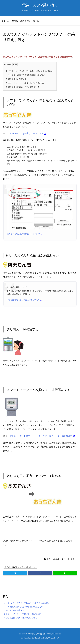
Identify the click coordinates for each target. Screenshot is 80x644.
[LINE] (65, 573)
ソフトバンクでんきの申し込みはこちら (24, 133)
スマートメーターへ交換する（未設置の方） (25, 83)
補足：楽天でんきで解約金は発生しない (26, 75)
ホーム (6, 21)
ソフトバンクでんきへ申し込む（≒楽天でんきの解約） (30, 71)
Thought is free (53, 638)
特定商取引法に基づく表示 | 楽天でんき (23, 300)
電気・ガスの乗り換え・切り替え (27, 21)
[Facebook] (40, 573)
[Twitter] (15, 573)
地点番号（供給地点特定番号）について (23, 234)
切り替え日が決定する (16, 79)
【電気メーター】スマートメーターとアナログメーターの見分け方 (41, 436)
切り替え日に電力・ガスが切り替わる (23, 87)
